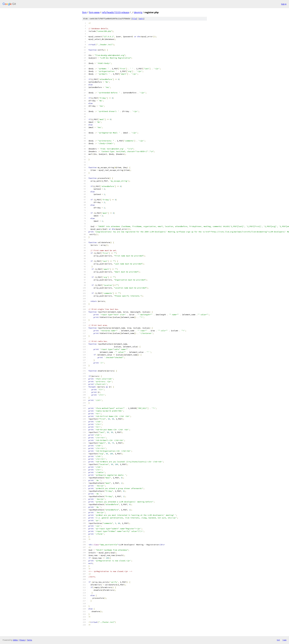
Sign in (284, 4)
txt (278, 640)
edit (141, 19)
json (284, 640)
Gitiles (15, 640)
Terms (29, 640)
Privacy (22, 640)
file (134, 19)
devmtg (138, 12)
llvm (84, 12)
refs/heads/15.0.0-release (115, 12)
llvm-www (94, 12)
